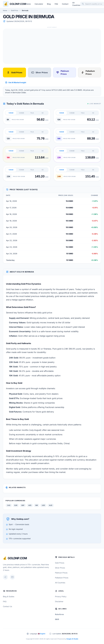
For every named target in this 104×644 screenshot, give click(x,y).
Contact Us (7, 606)
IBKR (57, 619)
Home (28, 4)
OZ (43, 113)
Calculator (39, 4)
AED (30, 505)
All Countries (76, 4)
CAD (9, 505)
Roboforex (59, 614)
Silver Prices (39, 72)
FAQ (56, 4)
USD (43, 505)
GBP (23, 505)
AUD (51, 505)
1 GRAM (11, 113)
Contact (65, 4)
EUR (16, 505)
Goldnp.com (18, 4)
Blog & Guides (9, 596)
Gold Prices (15, 72)
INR (37, 505)
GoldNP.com (17, 558)
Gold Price (15, 10)
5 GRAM (21, 113)
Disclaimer (59, 601)
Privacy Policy (61, 596)
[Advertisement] (51, 46)
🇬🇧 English (42, 634)
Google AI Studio (72, 639)
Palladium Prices (88, 72)
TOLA (32, 113)
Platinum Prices (63, 72)
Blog (49, 4)
